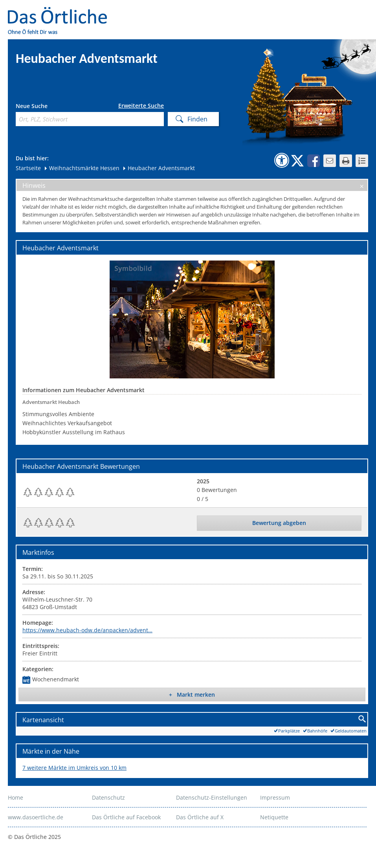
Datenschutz (108, 797)
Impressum (275, 797)
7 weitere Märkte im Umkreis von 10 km (74, 768)
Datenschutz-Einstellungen (212, 797)
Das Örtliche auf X (200, 817)
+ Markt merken (192, 695)
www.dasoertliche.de (36, 817)
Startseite (28, 168)
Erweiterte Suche (141, 106)
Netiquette (274, 817)
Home (16, 797)
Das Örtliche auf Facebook (126, 817)
